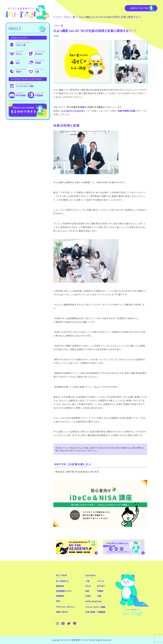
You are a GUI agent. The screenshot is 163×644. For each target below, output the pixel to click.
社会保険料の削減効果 (72, 111)
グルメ (19, 54)
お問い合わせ (62, 612)
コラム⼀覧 (69, 17)
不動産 (38, 63)
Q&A (58, 601)
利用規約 (60, 596)
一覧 (87, 581)
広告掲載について (64, 591)
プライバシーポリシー (65, 607)
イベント (101, 581)
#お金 (56, 36)
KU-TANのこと (62, 581)
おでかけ (39, 54)
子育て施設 (21, 95)
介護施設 (39, 95)
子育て (19, 72)
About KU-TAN (140, 8)
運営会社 (60, 586)
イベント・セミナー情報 (25, 86)
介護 (37, 72)
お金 (18, 63)
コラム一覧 (21, 45)
